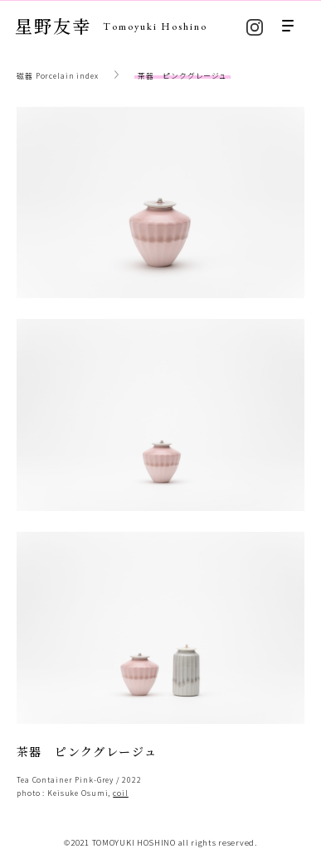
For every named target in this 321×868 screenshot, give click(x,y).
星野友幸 (111, 26)
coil (121, 793)
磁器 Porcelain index (58, 76)
